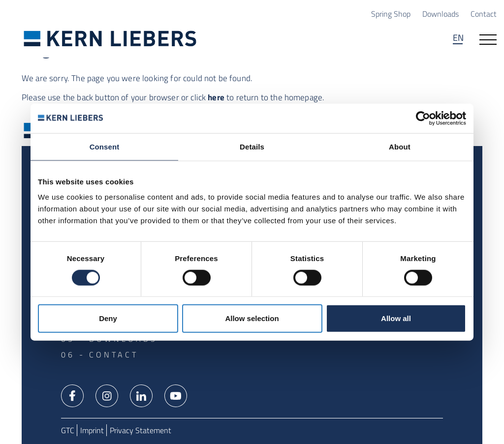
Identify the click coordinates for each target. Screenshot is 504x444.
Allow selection (252, 318)
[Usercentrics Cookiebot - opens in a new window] (423, 118)
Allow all (396, 318)
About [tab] (400, 146)
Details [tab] (252, 146)
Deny (108, 318)
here (216, 97)
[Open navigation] (488, 39)
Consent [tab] (105, 146)
